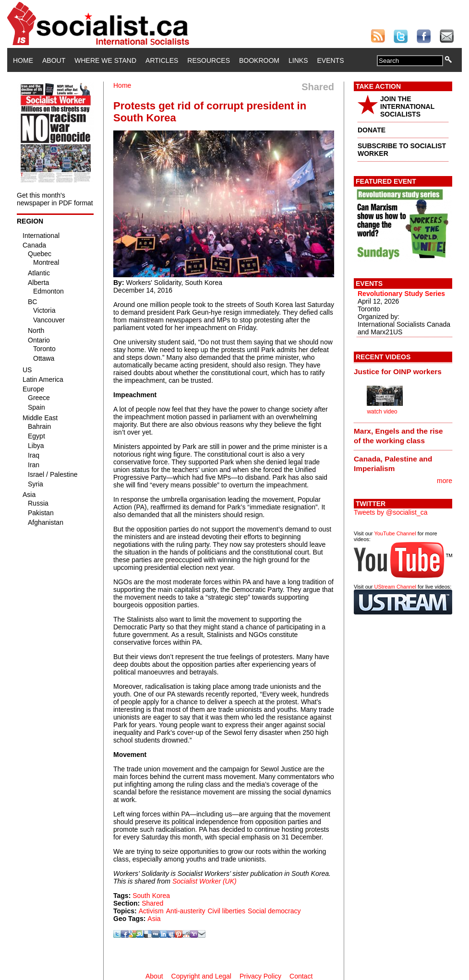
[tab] (403, 371)
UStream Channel (395, 587)
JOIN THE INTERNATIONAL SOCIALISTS (407, 106)
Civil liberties (226, 911)
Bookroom (259, 60)
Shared (152, 903)
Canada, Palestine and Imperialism (393, 464)
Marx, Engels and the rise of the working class (398, 436)
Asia (154, 919)
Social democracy (274, 911)
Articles (162, 60)
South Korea (151, 896)
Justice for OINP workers (398, 372)
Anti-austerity (186, 911)
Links (298, 60)
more (445, 481)
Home (23, 60)
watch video (382, 412)
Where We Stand (105, 60)
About (54, 60)
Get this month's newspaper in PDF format (55, 199)
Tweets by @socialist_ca (391, 512)
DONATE (372, 130)
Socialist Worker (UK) (204, 881)
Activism (151, 911)
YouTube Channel (395, 533)
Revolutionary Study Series (401, 294)
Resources (209, 60)
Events (330, 60)
